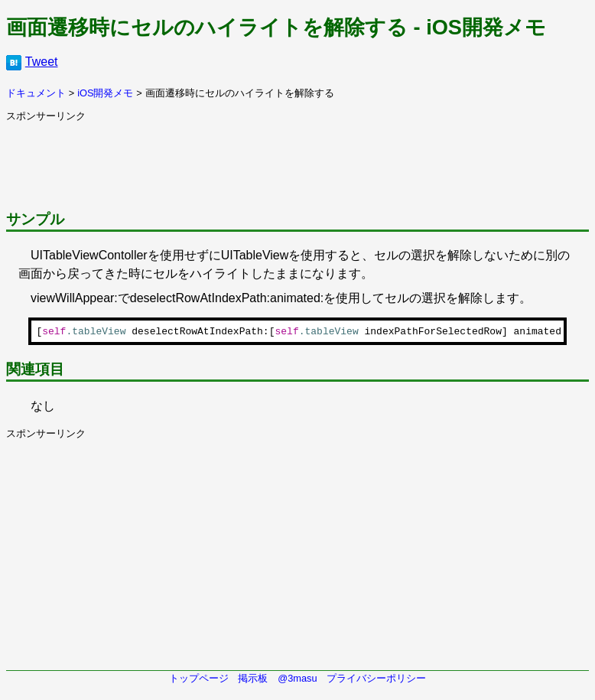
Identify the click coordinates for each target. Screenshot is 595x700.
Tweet (42, 62)
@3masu (297, 680)
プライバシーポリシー (376, 680)
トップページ (199, 680)
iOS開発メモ (105, 93)
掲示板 (253, 680)
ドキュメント (36, 93)
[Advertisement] (284, 158)
